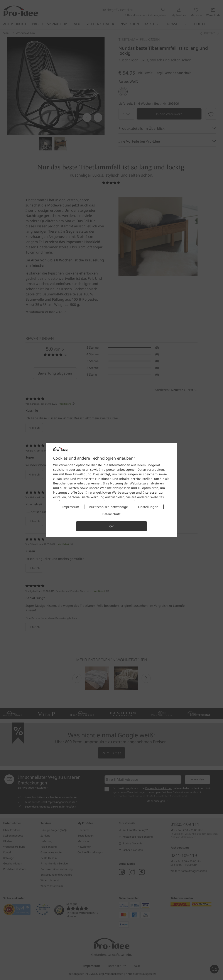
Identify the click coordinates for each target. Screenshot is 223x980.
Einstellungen (148, 507)
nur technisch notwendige (109, 507)
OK (111, 526)
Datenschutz (111, 514)
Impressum (71, 507)
